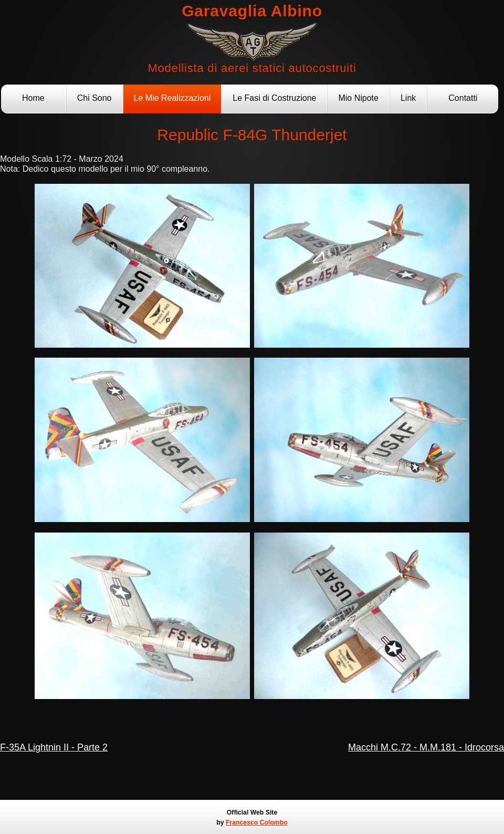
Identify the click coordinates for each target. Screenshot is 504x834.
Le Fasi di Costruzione (274, 98)
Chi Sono (94, 98)
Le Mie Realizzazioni (172, 98)
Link (408, 98)
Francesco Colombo (257, 822)
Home (33, 98)
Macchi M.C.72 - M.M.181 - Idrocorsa (426, 747)
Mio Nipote (358, 98)
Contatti (463, 98)
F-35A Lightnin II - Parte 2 (54, 747)
